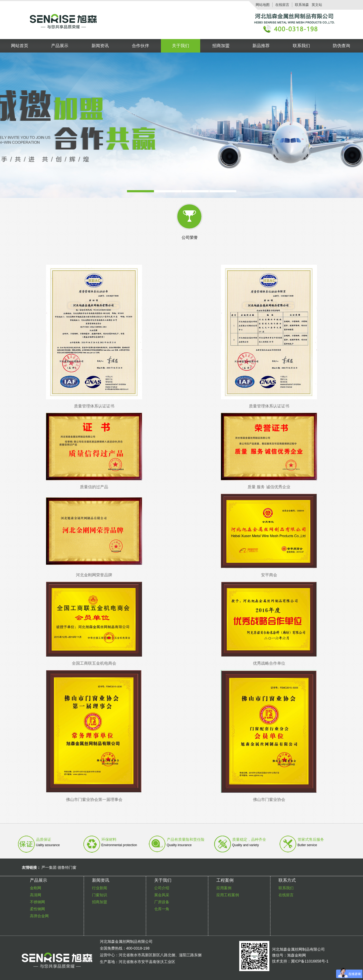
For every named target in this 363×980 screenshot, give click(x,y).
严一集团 (49, 867)
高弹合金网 (39, 916)
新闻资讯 (100, 46)
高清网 (36, 895)
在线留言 (282, 5)
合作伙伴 (140, 46)
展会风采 (162, 895)
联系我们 (301, 46)
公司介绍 (162, 888)
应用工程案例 (228, 895)
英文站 (317, 5)
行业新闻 (100, 888)
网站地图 (263, 5)
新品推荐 (261, 46)
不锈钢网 (37, 902)
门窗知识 (100, 895)
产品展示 (60, 46)
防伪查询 (341, 46)
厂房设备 (162, 902)
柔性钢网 (37, 909)
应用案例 (224, 888)
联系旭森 (302, 5)
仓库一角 (162, 909)
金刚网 (36, 888)
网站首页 (20, 46)
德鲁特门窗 (67, 867)
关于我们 (181, 46)
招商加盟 (221, 46)
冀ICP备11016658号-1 (310, 961)
